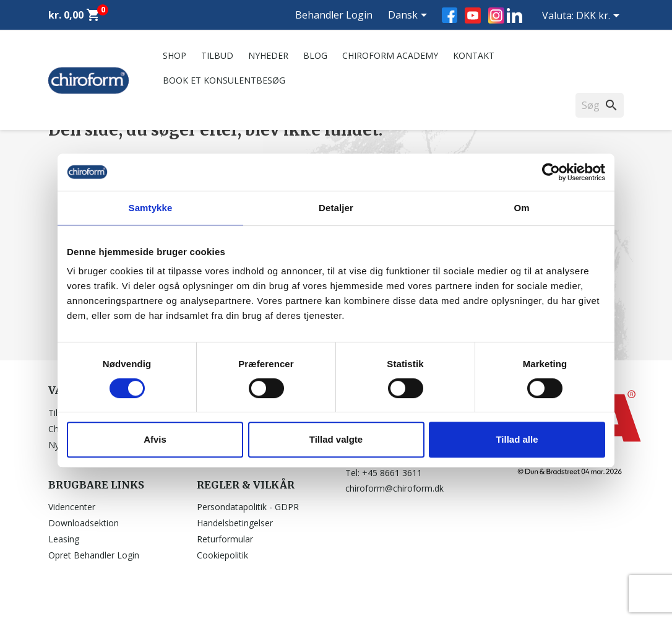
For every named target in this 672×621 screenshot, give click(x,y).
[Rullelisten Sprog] (410, 16)
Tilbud (217, 55)
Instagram (496, 15)
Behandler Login (334, 15)
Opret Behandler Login (94, 555)
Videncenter (72, 507)
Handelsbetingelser (235, 523)
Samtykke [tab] (151, 208)
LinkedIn (515, 15)
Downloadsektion (84, 523)
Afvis (155, 439)
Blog (315, 55)
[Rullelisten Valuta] (600, 17)
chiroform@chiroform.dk (394, 488)
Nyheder (268, 55)
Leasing (64, 539)
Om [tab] (521, 208)
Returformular (225, 539)
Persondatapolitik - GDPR (248, 507)
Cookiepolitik (222, 555)
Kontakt (474, 55)
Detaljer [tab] (336, 208)
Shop (174, 55)
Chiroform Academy (390, 55)
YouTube (473, 15)
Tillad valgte (336, 439)
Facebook (450, 15)
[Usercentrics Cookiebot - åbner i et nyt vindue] (551, 172)
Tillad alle (517, 439)
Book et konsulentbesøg (224, 80)
